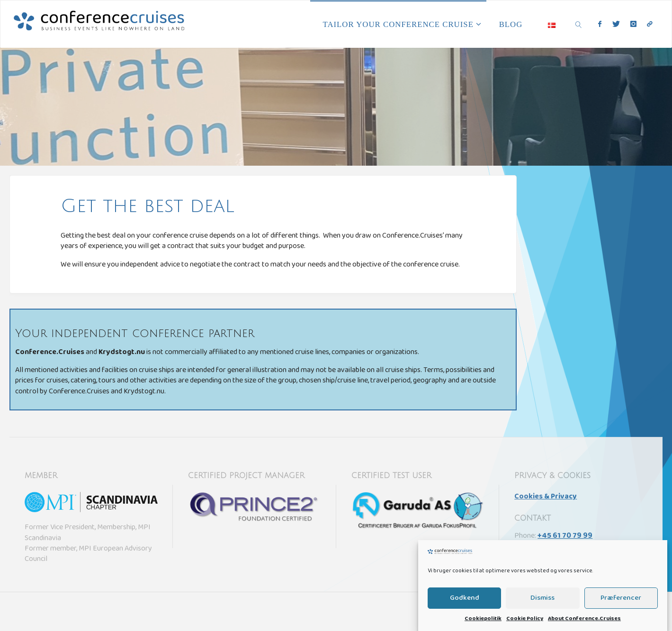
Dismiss (542, 603)
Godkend (465, 603)
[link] (579, 24)
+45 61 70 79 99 (565, 536)
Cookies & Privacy (546, 497)
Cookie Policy (525, 624)
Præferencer (621, 603)
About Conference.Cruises (584, 624)
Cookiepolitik (483, 624)
